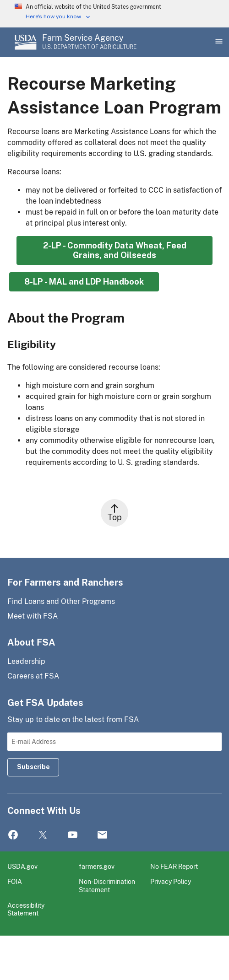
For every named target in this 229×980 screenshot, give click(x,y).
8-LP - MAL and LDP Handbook (84, 282)
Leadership (26, 661)
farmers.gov (97, 866)
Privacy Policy (171, 881)
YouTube (73, 835)
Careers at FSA (33, 676)
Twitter (43, 835)
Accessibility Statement (26, 909)
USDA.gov (22, 866)
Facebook (13, 835)
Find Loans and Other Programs (61, 601)
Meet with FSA (33, 616)
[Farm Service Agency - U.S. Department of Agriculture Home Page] (89, 42)
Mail (102, 835)
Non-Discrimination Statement (107, 886)
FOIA (15, 881)
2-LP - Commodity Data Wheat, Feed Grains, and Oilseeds (115, 250)
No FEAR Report (174, 866)
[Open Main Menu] (218, 42)
